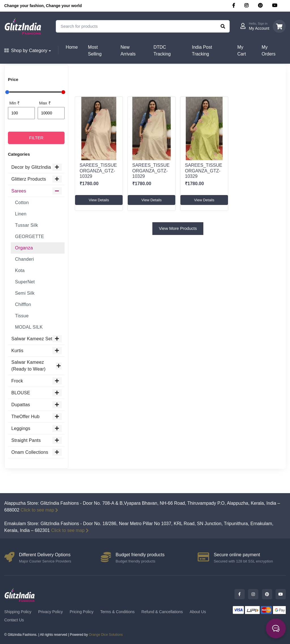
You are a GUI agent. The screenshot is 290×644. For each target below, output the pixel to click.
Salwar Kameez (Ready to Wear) (37, 366)
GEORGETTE (30, 237)
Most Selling (95, 51)
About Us (198, 612)
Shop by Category (26, 51)
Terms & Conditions (117, 612)
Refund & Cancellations (162, 612)
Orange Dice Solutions (106, 635)
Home (72, 47)
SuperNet (25, 282)
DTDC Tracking (162, 51)
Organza (24, 248)
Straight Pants (37, 440)
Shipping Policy (18, 612)
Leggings (37, 428)
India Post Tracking (202, 51)
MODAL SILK (29, 327)
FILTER (36, 138)
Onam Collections (37, 452)
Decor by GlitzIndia (37, 167)
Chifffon (23, 304)
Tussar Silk (26, 225)
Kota (20, 270)
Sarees (37, 191)
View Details (99, 200)
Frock (37, 381)
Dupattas (37, 405)
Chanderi (24, 259)
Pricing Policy (82, 612)
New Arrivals (128, 51)
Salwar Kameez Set (37, 339)
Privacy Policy (51, 612)
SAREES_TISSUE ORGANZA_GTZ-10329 (98, 171)
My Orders (269, 51)
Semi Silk (25, 293)
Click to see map (39, 510)
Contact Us (14, 620)
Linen (21, 214)
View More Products (178, 228)
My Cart (242, 51)
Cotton (22, 203)
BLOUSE (37, 393)
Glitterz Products (37, 179)
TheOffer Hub (37, 417)
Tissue (22, 316)
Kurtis (37, 351)
